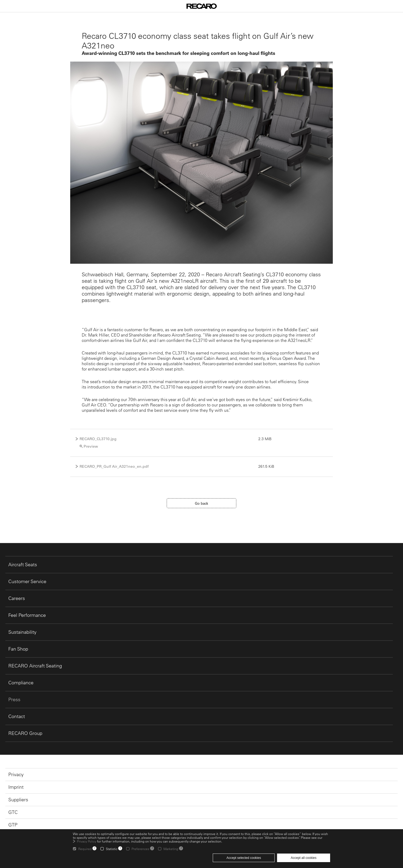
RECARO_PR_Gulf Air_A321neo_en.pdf (114, 466)
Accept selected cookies (244, 858)
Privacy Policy (87, 841)
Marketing (171, 849)
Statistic (112, 849)
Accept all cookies (304, 858)
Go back (202, 503)
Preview (91, 446)
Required (85, 849)
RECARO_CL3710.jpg (98, 439)
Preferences (140, 849)
